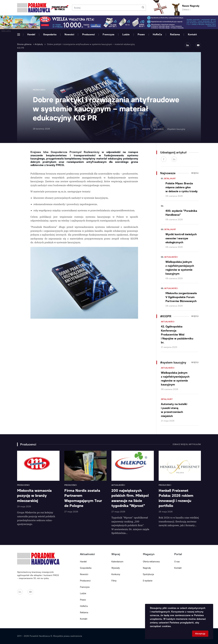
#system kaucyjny (176, 129)
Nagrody (147, 568)
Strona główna (24, 44)
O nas (177, 562)
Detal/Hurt (170, 179)
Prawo (141, 34)
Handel (31, 34)
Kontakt (192, 34)
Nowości (69, 34)
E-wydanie (148, 581)
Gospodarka (50, 34)
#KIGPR (146, 129)
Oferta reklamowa (151, 562)
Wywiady (116, 568)
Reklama (175, 34)
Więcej (195, 173)
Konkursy (116, 574)
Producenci (88, 34)
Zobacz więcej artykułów (187, 444)
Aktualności (171, 257)
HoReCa (157, 34)
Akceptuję (200, 634)
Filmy (114, 581)
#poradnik (159, 129)
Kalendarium (117, 562)
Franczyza (108, 34)
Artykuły (39, 44)
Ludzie (126, 34)
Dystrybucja (148, 574)
